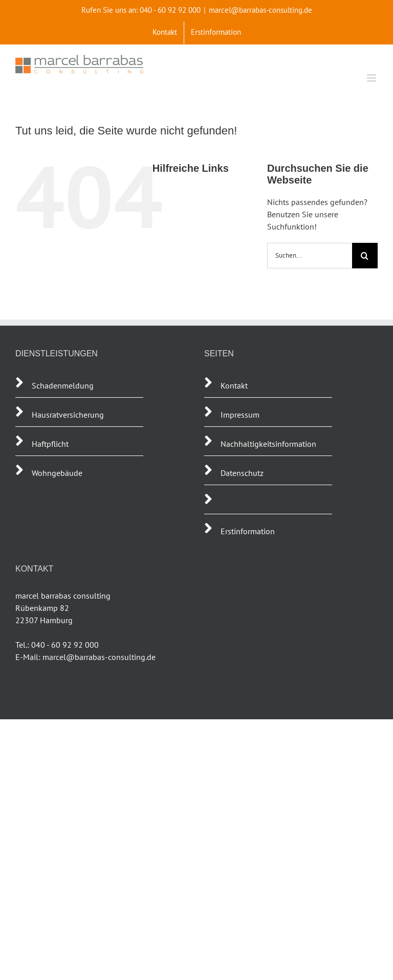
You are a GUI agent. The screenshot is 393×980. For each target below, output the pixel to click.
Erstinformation (248, 531)
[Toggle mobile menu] (372, 78)
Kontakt (234, 385)
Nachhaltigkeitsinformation (268, 444)
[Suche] (365, 256)
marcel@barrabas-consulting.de (260, 10)
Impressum (240, 415)
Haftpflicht (51, 444)
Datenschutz (242, 473)
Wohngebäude (57, 473)
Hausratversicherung (68, 415)
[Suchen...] (310, 256)
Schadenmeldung (63, 385)
